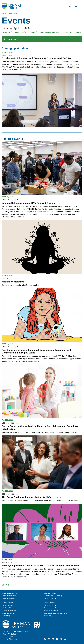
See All (5, 585)
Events (16, 13)
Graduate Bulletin (8, 608)
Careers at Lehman (50, 593)
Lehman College (7, 13)
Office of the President (9, 596)
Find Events (10, 39)
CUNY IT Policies (49, 603)
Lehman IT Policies (50, 605)
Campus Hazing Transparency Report (55, 613)
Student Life (20, 32)
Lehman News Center (51, 598)
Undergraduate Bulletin (10, 610)
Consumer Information (51, 608)
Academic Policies (8, 613)
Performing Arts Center (71, 32)
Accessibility (6, 616)
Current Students (8, 603)
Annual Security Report (51, 610)
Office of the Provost (9, 598)
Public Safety (48, 616)
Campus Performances (49, 32)
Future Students (7, 605)
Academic (7, 32)
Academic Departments (10, 593)
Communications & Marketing (53, 596)
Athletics (33, 32)
